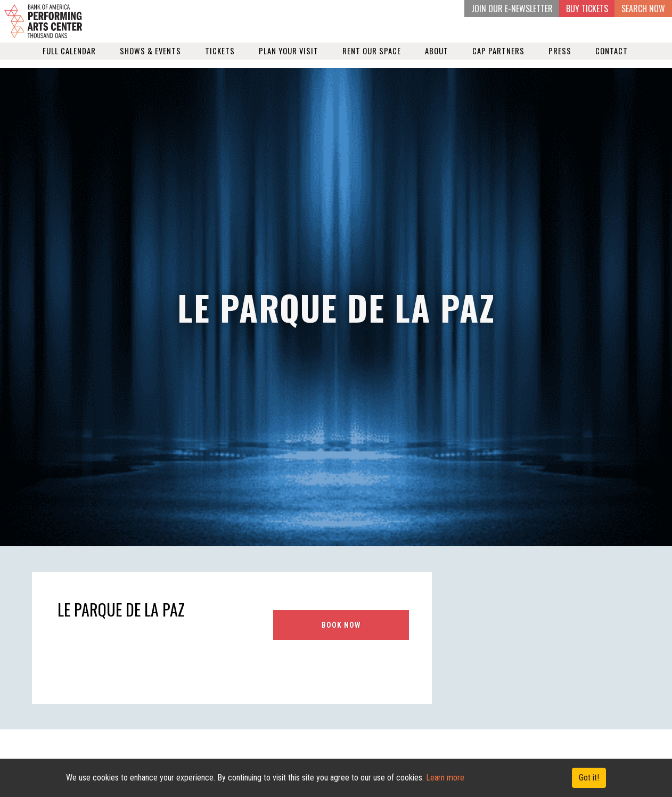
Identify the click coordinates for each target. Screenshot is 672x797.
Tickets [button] (220, 59)
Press (560, 59)
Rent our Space (372, 59)
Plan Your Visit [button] (289, 59)
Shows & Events (150, 59)
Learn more (445, 778)
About (437, 59)
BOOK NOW (341, 625)
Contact (612, 59)
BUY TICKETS (587, 9)
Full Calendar (69, 59)
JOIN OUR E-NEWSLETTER (512, 9)
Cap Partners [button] (498, 59)
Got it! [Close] (589, 778)
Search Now (643, 9)
